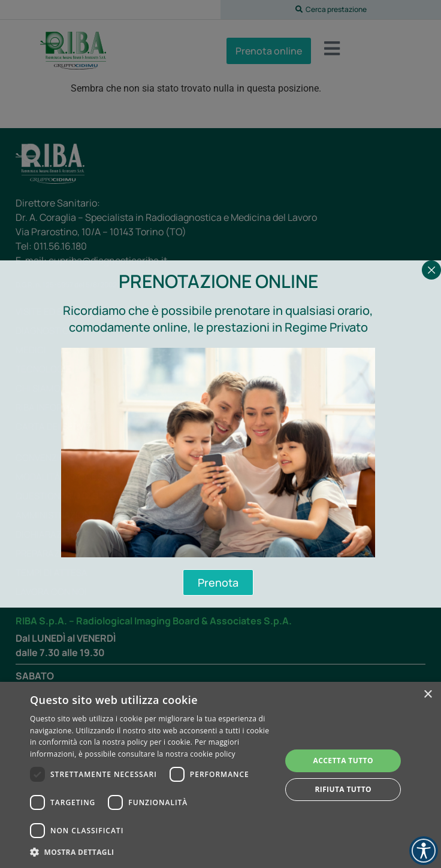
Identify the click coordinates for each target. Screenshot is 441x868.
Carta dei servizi (55, 427)
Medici (31, 350)
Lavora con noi (51, 592)
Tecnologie (43, 369)
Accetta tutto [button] (343, 761)
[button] (331, 10)
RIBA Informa (46, 407)
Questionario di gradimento (83, 496)
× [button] (428, 695)
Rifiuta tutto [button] (343, 789)
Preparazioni (46, 553)
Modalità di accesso (65, 477)
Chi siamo (38, 388)
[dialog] (220, 775)
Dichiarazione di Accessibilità (87, 534)
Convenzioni (45, 458)
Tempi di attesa (52, 573)
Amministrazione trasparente (87, 515)
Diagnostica (45, 331)
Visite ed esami (50, 312)
